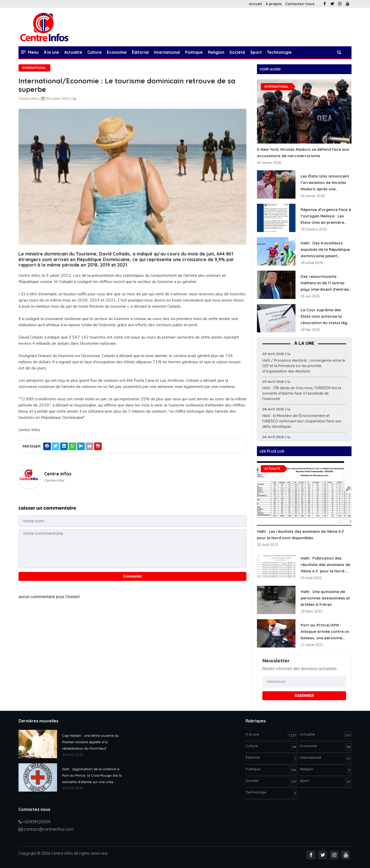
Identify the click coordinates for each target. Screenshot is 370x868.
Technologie (279, 52)
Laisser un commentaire (47, 508)
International (167, 52)
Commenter (133, 576)
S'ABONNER (304, 696)
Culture (95, 52)
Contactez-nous (300, 4)
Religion (216, 52)
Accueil (256, 4)
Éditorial (140, 52)
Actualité (73, 52)
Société (237, 52)
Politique (194, 52)
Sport (256, 52)
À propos (274, 4)
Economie (117, 52)
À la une (51, 52)
